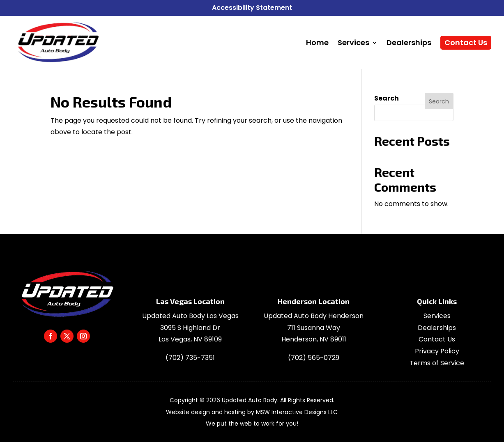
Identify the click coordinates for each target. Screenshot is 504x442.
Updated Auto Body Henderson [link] (314, 316)
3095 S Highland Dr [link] (190, 328)
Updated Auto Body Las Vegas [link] (190, 316)
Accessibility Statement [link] (252, 8)
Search (387, 98)
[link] (58, 43)
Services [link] (437, 316)
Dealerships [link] (437, 328)
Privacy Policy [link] (437, 351)
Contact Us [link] (437, 339)
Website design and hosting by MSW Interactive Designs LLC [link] (252, 412)
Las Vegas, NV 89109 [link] (190, 339)
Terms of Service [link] (437, 363)
